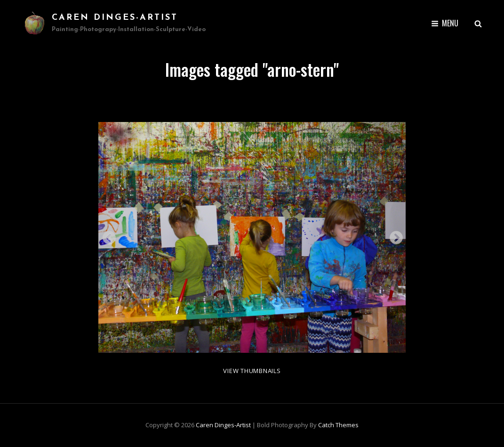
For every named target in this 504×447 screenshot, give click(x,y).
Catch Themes (338, 425)
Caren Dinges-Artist (115, 18)
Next (393, 235)
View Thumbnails (252, 371)
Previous (106, 235)
